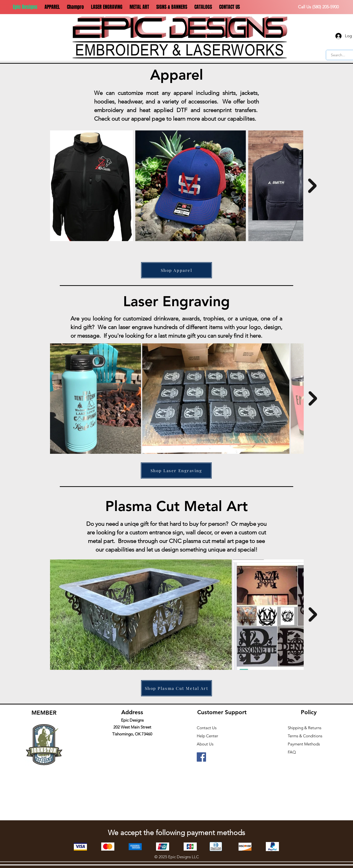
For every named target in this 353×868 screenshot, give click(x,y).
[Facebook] (201, 757)
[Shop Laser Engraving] (176, 470)
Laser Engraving (176, 301)
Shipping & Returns (305, 728)
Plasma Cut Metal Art (176, 506)
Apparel (177, 75)
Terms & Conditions (305, 736)
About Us (205, 744)
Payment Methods (304, 744)
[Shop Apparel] (176, 270)
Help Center (207, 736)
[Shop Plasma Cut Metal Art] (176, 688)
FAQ (292, 752)
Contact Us (207, 728)
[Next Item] (312, 186)
